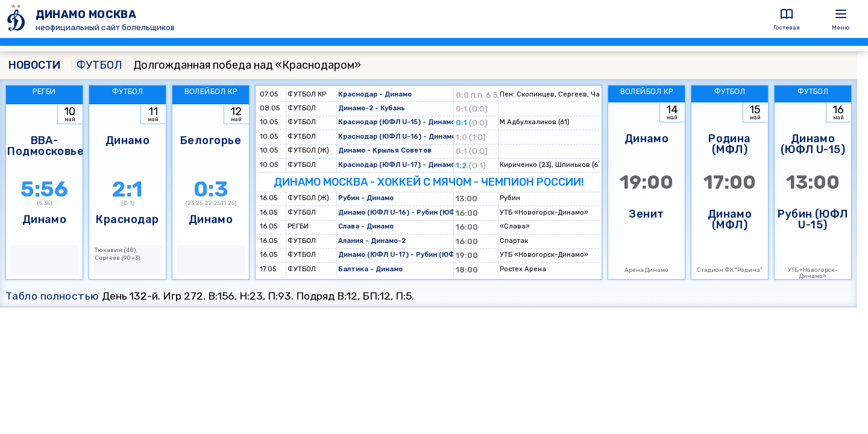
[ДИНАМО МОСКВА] (18, 19)
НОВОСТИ (34, 65)
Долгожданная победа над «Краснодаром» (216, 65)
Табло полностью (52, 296)
